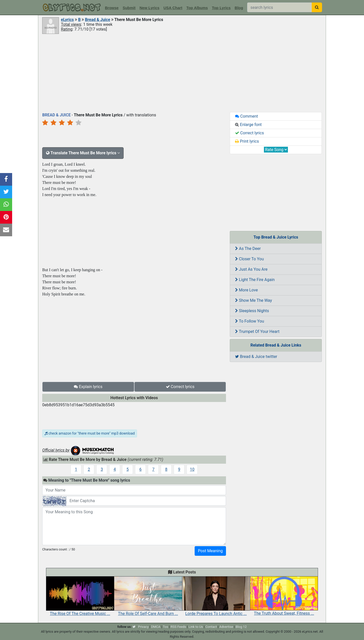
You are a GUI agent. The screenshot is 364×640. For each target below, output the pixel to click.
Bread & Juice (98, 20)
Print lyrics (247, 141)
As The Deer (248, 249)
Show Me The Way (253, 300)
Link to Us (196, 627)
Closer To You (249, 259)
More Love (246, 290)
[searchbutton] (317, 7)
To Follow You (249, 321)
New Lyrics (150, 8)
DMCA (156, 627)
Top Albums (197, 8)
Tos (165, 627)
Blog (239, 8)
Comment (246, 116)
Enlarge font (248, 125)
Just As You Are (251, 269)
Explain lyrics (88, 387)
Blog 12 (241, 627)
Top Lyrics (221, 8)
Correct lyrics (180, 387)
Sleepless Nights (252, 311)
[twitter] (134, 627)
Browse (112, 8)
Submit (129, 8)
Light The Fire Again (255, 280)
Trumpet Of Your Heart (257, 332)
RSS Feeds (178, 627)
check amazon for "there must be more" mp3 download (90, 433)
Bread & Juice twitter (256, 357)
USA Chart (173, 8)
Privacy (143, 627)
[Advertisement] (182, 73)
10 (192, 469)
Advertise (226, 627)
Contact (211, 627)
